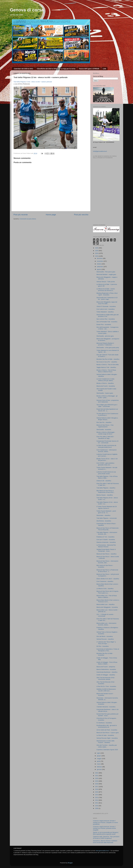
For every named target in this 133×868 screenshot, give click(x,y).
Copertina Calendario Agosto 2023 (107, 750)
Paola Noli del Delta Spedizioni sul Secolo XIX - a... (107, 410)
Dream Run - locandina (104, 325)
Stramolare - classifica (103, 515)
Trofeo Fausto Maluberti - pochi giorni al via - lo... (106, 512)
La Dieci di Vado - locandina (105, 735)
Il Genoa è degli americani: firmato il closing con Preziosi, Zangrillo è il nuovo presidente (105, 822)
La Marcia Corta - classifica (105, 589)
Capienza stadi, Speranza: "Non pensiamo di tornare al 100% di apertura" (106, 837)
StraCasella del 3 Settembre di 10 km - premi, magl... (107, 298)
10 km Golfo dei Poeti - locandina (107, 730)
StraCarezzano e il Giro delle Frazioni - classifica (106, 742)
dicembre (100, 258)
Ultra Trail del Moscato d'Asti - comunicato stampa (106, 678)
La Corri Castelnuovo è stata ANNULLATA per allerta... (105, 380)
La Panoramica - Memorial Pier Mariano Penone (106, 546)
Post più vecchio (81, 215)
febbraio (100, 767)
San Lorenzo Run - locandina (106, 319)
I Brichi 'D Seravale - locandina (106, 306)
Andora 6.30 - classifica (104, 481)
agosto (99, 269)
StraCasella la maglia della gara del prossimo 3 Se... (108, 315)
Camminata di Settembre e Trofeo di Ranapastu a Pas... (108, 650)
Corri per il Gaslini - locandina (106, 540)
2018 (97, 784)
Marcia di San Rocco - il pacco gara (108, 733)
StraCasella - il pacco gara (105, 393)
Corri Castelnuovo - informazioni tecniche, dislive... (107, 451)
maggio (99, 759)
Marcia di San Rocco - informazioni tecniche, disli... (107, 562)
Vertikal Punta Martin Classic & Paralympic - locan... (106, 550)
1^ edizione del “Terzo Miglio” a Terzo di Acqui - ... (106, 643)
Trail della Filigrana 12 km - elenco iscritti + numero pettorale (33, 82)
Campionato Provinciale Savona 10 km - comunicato (107, 442)
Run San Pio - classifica (104, 422)
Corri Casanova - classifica (105, 581)
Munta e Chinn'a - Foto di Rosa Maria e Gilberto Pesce (106, 371)
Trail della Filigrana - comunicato (107, 518)
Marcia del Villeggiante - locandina (107, 607)
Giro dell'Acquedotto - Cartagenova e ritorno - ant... (107, 328)
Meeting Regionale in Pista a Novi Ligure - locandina (107, 294)
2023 (97, 256)
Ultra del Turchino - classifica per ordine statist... (107, 746)
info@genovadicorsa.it (100, 151)
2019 (97, 781)
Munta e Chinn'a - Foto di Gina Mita (108, 365)
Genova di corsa (27, 10)
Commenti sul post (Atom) (28, 219)
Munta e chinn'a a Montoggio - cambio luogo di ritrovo (106, 433)
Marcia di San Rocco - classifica (106, 554)
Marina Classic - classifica (105, 495)
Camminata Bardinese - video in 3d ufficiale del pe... (107, 710)
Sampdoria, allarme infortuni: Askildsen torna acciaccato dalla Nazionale (105, 842)
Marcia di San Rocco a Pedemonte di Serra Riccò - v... (107, 571)
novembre (100, 261)
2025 (97, 251)
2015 (97, 792)
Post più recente (21, 215)
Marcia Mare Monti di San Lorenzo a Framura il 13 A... (108, 601)
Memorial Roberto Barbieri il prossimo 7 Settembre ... (105, 344)
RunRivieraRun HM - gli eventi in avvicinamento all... (107, 726)
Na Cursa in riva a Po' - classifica (107, 362)
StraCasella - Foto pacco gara (106, 272)
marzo (99, 764)
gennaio (100, 769)
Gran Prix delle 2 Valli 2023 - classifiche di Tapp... (105, 437)
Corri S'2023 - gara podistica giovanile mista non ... (105, 464)
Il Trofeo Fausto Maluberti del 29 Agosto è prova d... (107, 507)
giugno (99, 756)
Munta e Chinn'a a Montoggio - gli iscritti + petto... (107, 397)
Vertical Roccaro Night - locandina (107, 738)
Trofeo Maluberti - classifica (105, 312)
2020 (97, 778)
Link (104, 69)
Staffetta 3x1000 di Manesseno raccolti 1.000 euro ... (106, 690)
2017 (97, 787)
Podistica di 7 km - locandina (105, 537)
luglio (99, 753)
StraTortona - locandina (104, 521)
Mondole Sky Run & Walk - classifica (108, 359)
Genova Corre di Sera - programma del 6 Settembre (108, 401)
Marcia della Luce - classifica (106, 604)
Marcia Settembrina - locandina (106, 669)
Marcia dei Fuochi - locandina (106, 386)
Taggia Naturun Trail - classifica (106, 367)
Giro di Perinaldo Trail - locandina (107, 322)
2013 (97, 797)
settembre (100, 267)
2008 (97, 808)
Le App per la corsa (68, 69)
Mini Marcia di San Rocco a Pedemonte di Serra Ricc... (106, 491)
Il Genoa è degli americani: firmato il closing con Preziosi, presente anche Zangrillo (104, 828)
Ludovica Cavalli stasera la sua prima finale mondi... (106, 473)
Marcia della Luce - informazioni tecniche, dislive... (106, 624)
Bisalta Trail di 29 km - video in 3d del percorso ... (107, 460)
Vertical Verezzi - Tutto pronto (106, 282)
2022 (97, 773)
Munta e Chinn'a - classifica (105, 383)
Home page (51, 215)
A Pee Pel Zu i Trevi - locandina (106, 686)
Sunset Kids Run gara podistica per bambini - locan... (108, 715)
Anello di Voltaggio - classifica (106, 675)
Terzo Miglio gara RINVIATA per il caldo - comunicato (107, 406)
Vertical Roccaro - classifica (105, 639)
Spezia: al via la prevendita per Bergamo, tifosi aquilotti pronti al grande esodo (106, 833)
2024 (97, 253)
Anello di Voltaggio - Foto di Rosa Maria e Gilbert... (107, 663)
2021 (97, 776)
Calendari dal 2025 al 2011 (24, 69)
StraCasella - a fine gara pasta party (108, 348)
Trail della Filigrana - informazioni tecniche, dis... (107, 533)
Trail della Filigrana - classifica (106, 488)
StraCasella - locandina (104, 430)
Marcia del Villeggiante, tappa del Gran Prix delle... (107, 303)
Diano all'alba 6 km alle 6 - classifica (108, 579)
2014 (97, 795)
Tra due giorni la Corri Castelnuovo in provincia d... (107, 414)
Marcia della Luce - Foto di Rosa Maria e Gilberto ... (107, 596)
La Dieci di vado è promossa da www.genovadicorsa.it (106, 446)
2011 (97, 803)
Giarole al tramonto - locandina (106, 542)
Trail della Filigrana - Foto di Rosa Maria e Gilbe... (107, 477)
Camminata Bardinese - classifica (107, 672)
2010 (97, 806)
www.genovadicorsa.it (103, 851)
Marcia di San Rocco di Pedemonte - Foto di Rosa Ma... (108, 529)
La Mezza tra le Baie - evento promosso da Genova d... (106, 290)
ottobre (99, 264)
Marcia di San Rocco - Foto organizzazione (105, 426)
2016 (97, 789)
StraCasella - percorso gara (105, 336)
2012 (97, 800)
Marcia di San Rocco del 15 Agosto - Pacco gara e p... (108, 592)
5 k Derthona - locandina (104, 723)
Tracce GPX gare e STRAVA (89, 69)
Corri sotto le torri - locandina (106, 309)
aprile (99, 761)
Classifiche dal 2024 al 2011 (47, 69)
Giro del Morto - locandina (105, 636)
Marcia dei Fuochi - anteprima (106, 667)
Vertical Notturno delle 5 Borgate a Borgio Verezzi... (107, 419)
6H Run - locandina (103, 646)
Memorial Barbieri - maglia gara (106, 274)
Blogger (70, 863)
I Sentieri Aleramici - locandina (106, 707)
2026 (97, 248)
